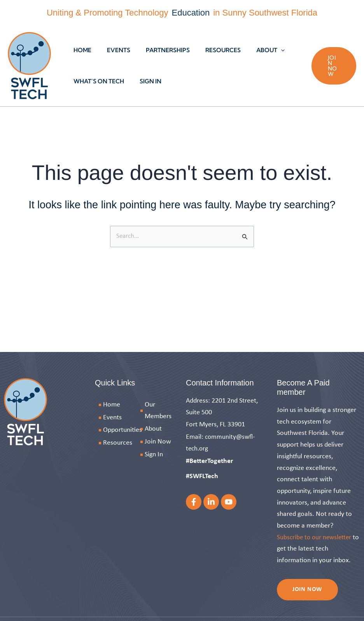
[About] (157, 429)
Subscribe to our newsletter (316, 537)
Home (80, 50)
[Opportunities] (121, 430)
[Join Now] (157, 442)
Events (113, 50)
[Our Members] (157, 411)
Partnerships (158, 50)
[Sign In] (157, 454)
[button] (263, 50)
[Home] (121, 405)
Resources (209, 50)
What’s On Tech (97, 81)
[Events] (121, 417)
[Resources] (121, 443)
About (253, 50)
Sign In (145, 81)
